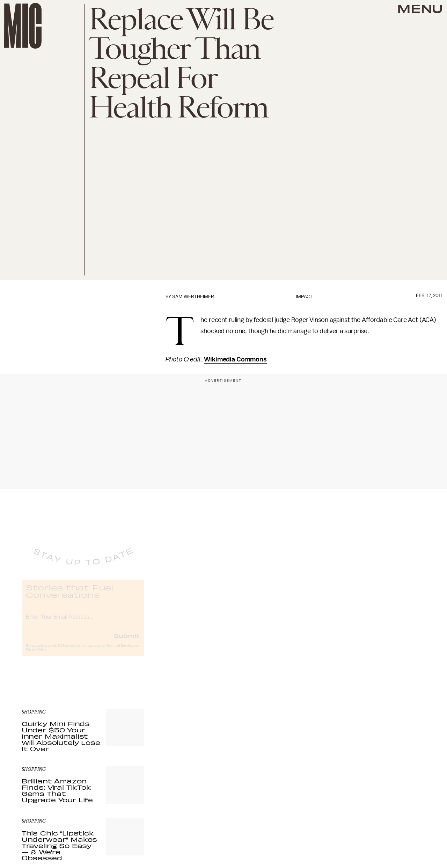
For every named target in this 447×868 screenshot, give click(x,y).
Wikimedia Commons (235, 359)
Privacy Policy (36, 655)
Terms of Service (119, 652)
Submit (127, 641)
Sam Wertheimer (193, 297)
